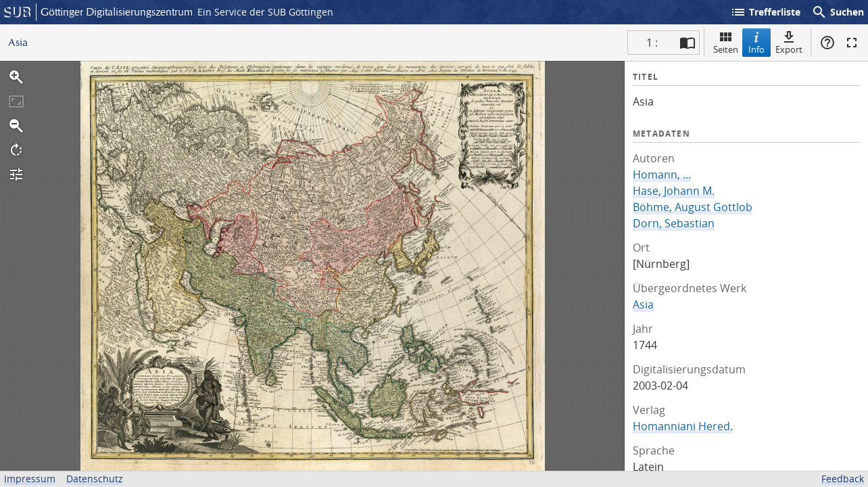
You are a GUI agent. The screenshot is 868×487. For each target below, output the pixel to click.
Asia (643, 304)
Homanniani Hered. (683, 426)
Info (756, 42)
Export (789, 42)
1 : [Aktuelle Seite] (652, 43)
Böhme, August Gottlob (693, 207)
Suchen (838, 12)
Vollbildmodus (852, 43)
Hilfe (827, 43)
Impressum (30, 479)
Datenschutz (95, 479)
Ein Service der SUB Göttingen (265, 12)
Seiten (726, 42)
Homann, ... (662, 175)
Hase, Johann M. (674, 191)
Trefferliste (765, 12)
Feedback (843, 479)
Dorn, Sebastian (674, 223)
